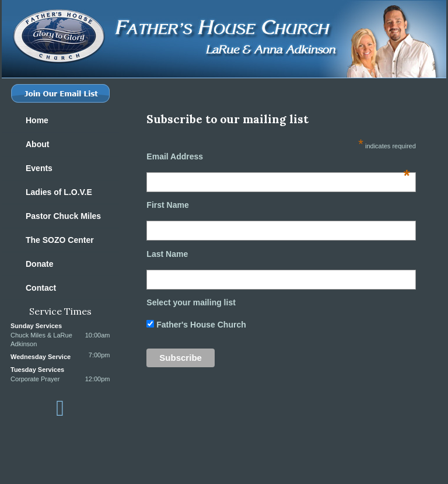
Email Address (278, 156)
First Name (167, 205)
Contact (41, 288)
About (37, 144)
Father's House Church (200, 325)
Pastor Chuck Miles (63, 216)
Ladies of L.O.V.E (59, 192)
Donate (39, 264)
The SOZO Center (60, 240)
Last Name (167, 254)
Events (39, 168)
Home (37, 120)
